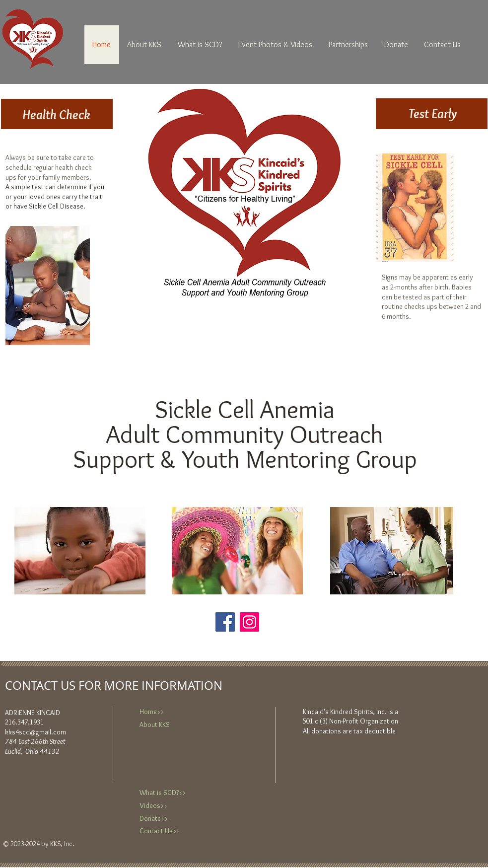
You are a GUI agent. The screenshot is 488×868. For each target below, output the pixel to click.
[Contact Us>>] (171, 832)
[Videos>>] (171, 806)
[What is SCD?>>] (171, 793)
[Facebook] (225, 622)
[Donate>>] (171, 819)
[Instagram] (249, 622)
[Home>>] (171, 712)
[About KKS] (171, 725)
